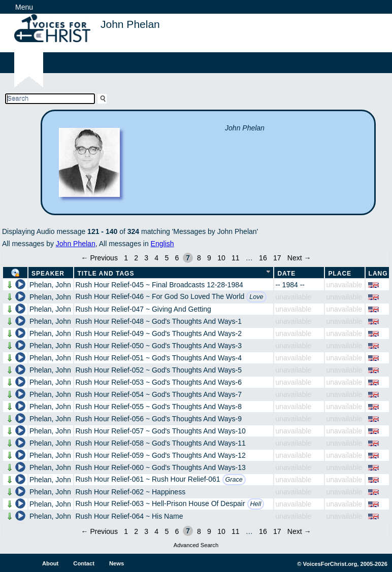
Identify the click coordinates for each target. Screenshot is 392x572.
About (50, 563)
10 (221, 258)
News (117, 563)
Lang (378, 274)
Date (286, 274)
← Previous (100, 258)
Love (256, 297)
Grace (234, 480)
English (162, 244)
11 (236, 258)
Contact (84, 563)
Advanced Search (196, 545)
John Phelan (76, 244)
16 (263, 258)
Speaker (48, 274)
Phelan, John (50, 285)
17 (277, 258)
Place (340, 274)
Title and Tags (106, 274)
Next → (299, 258)
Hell (256, 504)
